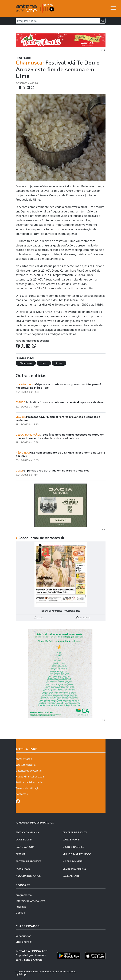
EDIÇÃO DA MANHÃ (27, 832)
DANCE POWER (72, 839)
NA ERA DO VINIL (73, 861)
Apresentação (24, 759)
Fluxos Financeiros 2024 (30, 777)
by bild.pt (21, 974)
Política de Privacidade (29, 782)
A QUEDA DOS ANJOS (28, 876)
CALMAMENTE (71, 876)
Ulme (44, 363)
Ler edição (83, 618)
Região (28, 58)
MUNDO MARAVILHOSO (77, 854)
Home (19, 58)
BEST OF (21, 854)
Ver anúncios (23, 936)
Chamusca (26, 363)
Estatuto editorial (26, 765)
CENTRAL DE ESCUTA (75, 832)
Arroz (59, 363)
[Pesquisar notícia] (58, 21)
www (38, 618)
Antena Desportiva (29, 861)
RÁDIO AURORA (25, 847)
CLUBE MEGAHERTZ (74, 869)
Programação (24, 895)
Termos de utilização (28, 788)
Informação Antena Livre (30, 901)
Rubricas (21, 907)
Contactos (22, 794)
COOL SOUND (24, 839)
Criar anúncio (24, 942)
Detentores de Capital (29, 771)
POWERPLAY (23, 869)
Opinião (20, 913)
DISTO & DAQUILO (74, 847)
